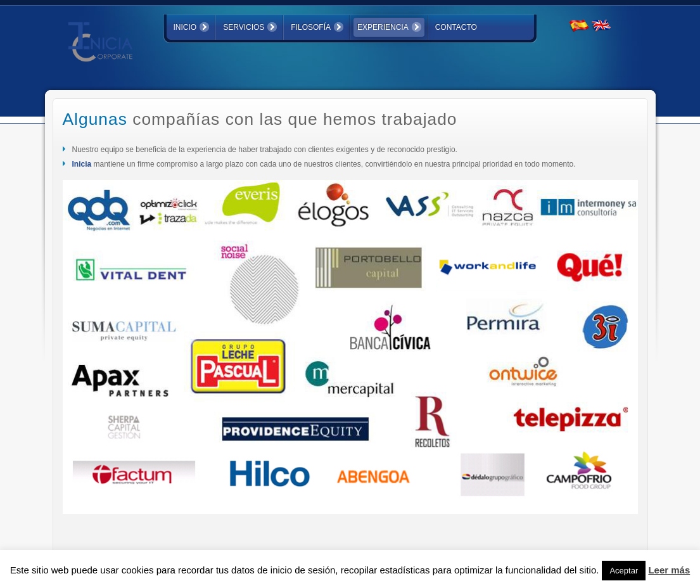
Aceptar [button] (624, 571)
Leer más (669, 570)
